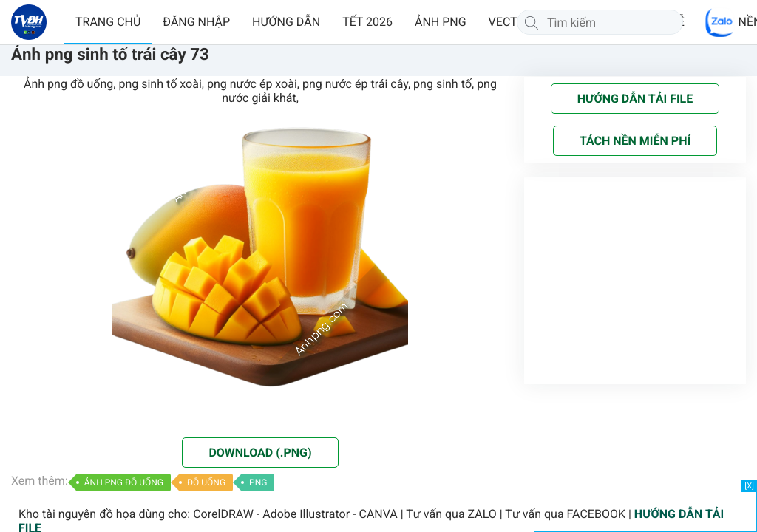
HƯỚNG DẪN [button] (286, 22)
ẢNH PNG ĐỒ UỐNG (124, 482)
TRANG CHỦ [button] (108, 22)
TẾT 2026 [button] (367, 22)
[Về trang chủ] (29, 22)
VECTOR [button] (511, 22)
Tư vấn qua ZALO (451, 514)
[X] (749, 486)
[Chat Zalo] (720, 22)
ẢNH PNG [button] (441, 22)
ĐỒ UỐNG (206, 482)
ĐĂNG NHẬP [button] (196, 22)
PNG (258, 482)
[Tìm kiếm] (532, 22)
